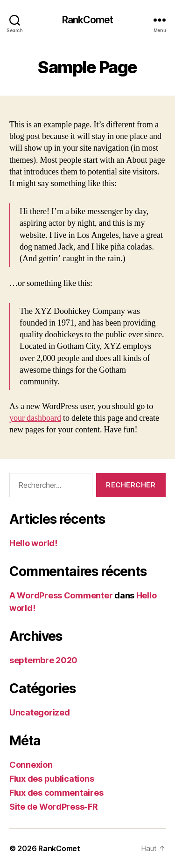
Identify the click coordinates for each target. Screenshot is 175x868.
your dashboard (35, 418)
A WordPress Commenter (61, 595)
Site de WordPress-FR (54, 807)
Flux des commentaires (56, 793)
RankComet (87, 20)
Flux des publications (52, 779)
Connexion (31, 765)
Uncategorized (40, 712)
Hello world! (33, 543)
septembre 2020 (43, 660)
